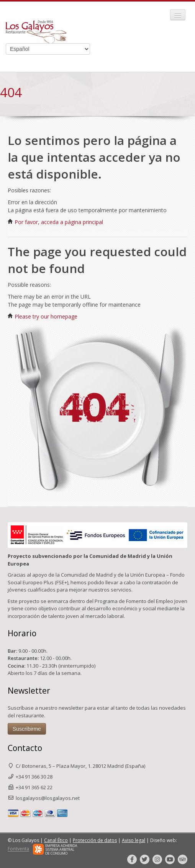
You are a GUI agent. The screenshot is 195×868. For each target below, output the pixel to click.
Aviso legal (134, 840)
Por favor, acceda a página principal (55, 222)
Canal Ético (56, 840)
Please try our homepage (43, 316)
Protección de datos (95, 840)
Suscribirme (27, 729)
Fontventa (18, 849)
